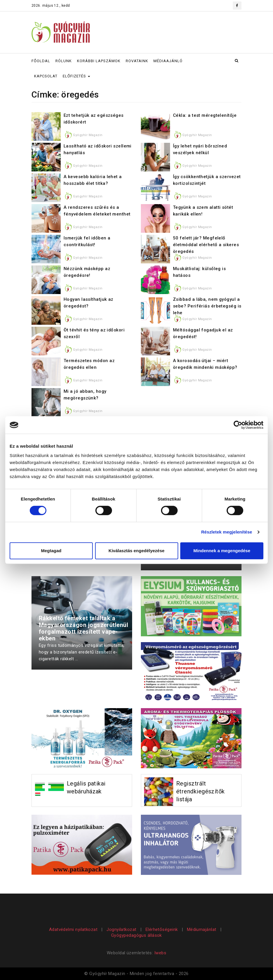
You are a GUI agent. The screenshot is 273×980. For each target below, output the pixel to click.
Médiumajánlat (202, 929)
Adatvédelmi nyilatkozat (74, 929)
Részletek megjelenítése (227, 532)
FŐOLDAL (41, 61)
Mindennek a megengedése (222, 551)
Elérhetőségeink (162, 929)
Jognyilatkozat (121, 929)
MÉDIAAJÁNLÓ (168, 61)
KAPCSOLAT (46, 76)
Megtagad (51, 551)
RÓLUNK (64, 61)
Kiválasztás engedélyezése (136, 551)
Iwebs (160, 953)
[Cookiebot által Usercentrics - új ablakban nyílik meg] (238, 425)
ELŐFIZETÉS (76, 76)
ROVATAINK (137, 61)
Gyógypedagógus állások (136, 935)
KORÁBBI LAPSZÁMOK (99, 61)
